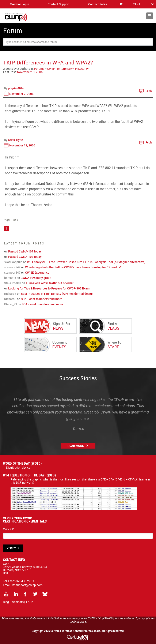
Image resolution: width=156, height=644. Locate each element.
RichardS (10, 294)
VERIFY (11, 548)
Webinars (18, 602)
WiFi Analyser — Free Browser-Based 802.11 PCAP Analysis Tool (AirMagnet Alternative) (86, 262)
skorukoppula (13, 262)
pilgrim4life (16, 88)
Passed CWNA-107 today (25, 251)
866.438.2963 (25, 581)
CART (137, 4)
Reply (149, 91)
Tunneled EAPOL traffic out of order (50, 283)
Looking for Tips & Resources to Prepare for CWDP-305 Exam (49, 288)
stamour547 (12, 267)
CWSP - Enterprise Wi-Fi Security (68, 69)
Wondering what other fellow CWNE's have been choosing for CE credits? (73, 267)
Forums (39, 69)
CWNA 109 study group (36, 278)
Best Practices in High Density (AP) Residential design (57, 294)
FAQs (30, 602)
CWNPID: (9, 529)
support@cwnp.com (29, 585)
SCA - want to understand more (42, 299)
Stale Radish (13, 283)
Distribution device (18, 467)
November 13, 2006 (30, 72)
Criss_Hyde (16, 140)
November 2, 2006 (21, 94)
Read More (76, 446)
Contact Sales (98, 4)
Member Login (19, 4)
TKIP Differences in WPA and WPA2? (48, 62)
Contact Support (59, 4)
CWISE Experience (37, 272)
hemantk (10, 278)
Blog (6, 602)
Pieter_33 (11, 304)
